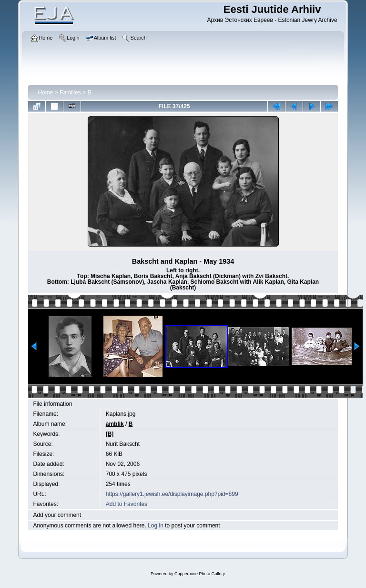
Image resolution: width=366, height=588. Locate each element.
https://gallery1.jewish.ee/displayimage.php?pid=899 (172, 494)
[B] (110, 434)
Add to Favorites (127, 504)
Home (45, 93)
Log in (156, 526)
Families (70, 93)
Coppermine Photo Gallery (200, 574)
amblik (115, 424)
